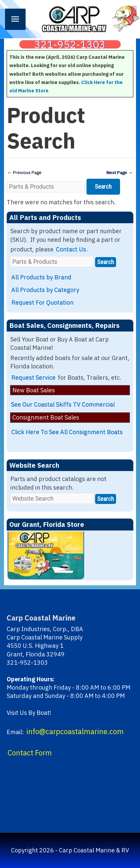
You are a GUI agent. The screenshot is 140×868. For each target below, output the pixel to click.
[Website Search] (52, 498)
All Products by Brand (41, 277)
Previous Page (24, 172)
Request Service (33, 378)
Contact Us (71, 249)
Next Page (120, 172)
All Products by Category (45, 290)
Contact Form (30, 753)
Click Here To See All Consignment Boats (67, 432)
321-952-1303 (70, 44)
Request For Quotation (42, 302)
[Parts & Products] (46, 187)
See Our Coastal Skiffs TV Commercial (63, 404)
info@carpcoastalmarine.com (75, 731)
